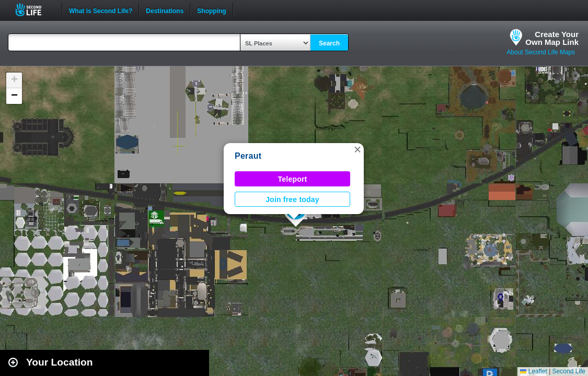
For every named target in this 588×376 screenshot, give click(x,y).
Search (329, 43)
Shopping (211, 10)
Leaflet (533, 371)
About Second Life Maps (541, 52)
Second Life (34, 10)
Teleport (293, 179)
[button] (358, 149)
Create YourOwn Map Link (552, 38)
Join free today (292, 199)
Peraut (248, 156)
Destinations (165, 10)
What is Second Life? (101, 10)
